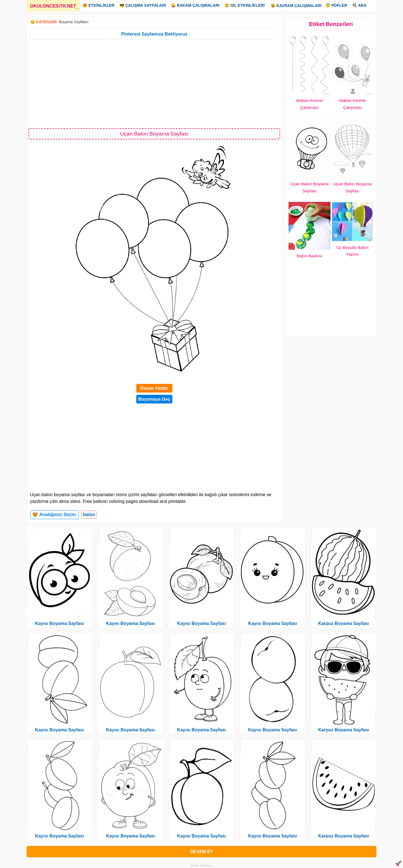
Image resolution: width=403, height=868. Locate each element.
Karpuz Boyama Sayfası (344, 623)
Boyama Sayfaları (74, 22)
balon (89, 514)
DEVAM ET (201, 852)
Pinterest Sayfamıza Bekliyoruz (154, 34)
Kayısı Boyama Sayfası (59, 623)
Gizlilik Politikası (202, 865)
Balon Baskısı (310, 256)
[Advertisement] (154, 83)
